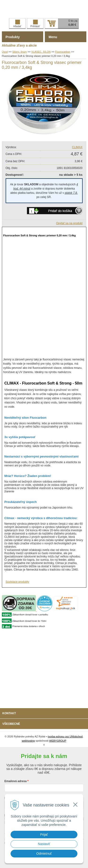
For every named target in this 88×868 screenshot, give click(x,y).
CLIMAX (77, 147)
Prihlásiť (35, 24)
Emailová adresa (16, 781)
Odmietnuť (44, 853)
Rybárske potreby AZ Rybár (44, 9)
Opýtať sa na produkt (69, 223)
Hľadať (17, 24)
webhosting (28, 741)
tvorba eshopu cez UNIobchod (65, 736)
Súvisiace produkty (17, 582)
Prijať (44, 835)
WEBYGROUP (58, 741)
